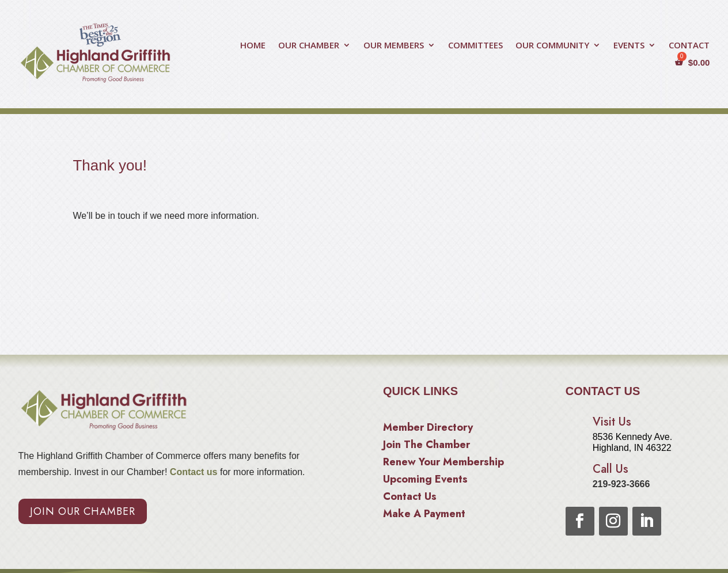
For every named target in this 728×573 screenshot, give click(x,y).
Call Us (611, 469)
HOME (253, 46)
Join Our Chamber (83, 511)
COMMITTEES (475, 46)
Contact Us (410, 498)
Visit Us (612, 422)
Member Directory (428, 429)
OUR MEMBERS (394, 46)
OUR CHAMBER (309, 46)
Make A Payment (424, 515)
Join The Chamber (426, 446)
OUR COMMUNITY (552, 46)
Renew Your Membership (443, 464)
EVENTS (629, 46)
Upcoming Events (425, 481)
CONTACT (689, 46)
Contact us (192, 472)
